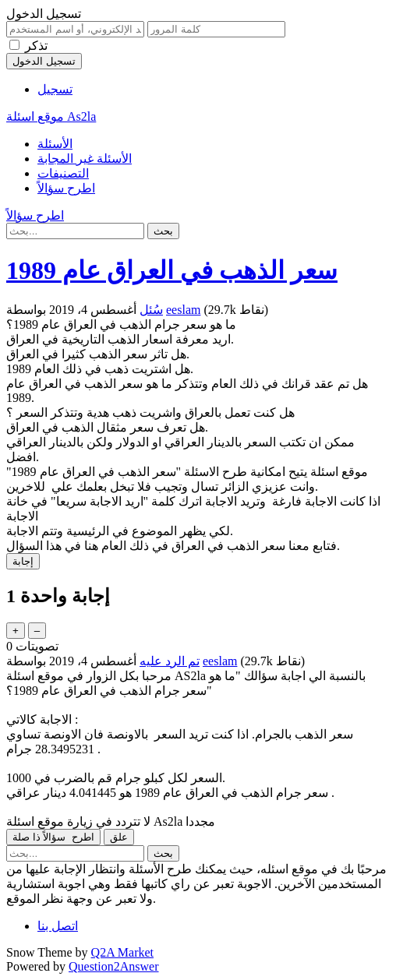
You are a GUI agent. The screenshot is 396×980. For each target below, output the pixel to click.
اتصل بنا (58, 926)
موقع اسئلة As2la (51, 116)
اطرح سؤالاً (66, 188)
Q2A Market (122, 952)
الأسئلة (55, 144)
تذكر (36, 46)
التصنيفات (63, 173)
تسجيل (55, 89)
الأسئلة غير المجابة (85, 159)
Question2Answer (114, 966)
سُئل (151, 310)
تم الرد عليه (170, 661)
